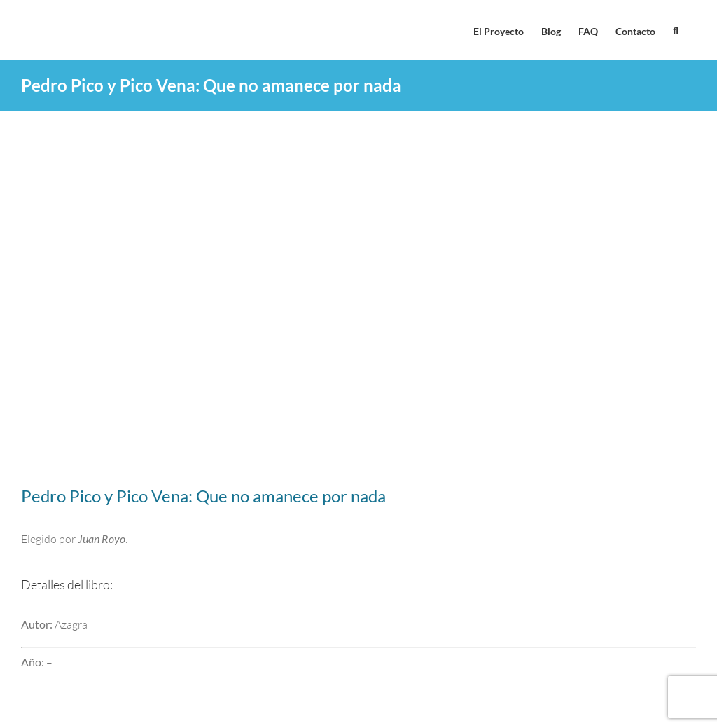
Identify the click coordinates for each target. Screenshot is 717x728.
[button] (676, 30)
